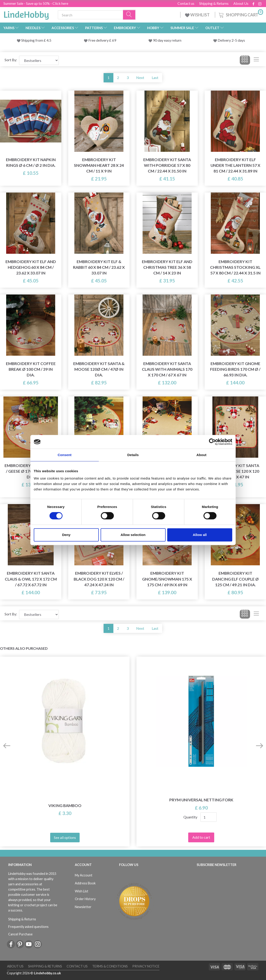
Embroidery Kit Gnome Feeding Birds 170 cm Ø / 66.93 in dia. (235, 369)
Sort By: (11, 60)
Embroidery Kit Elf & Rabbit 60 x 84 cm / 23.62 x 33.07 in (99, 267)
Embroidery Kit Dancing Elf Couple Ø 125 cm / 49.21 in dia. (235, 579)
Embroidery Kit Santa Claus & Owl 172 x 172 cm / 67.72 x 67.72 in (31, 579)
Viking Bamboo (65, 806)
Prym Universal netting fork (201, 800)
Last (155, 77)
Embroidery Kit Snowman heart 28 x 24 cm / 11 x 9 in (99, 165)
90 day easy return (167, 40)
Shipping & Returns (214, 3)
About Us (241, 3)
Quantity (190, 817)
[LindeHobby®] (26, 14)
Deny (66, 535)
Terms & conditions (110, 966)
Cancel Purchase (20, 934)
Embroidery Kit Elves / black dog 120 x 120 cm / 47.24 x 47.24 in (99, 579)
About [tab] (201, 455)
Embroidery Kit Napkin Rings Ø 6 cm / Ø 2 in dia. (31, 162)
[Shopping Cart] (240, 14)
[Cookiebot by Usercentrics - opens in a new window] (212, 442)
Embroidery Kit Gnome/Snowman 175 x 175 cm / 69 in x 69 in (167, 579)
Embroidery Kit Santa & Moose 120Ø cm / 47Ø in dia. (99, 369)
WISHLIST (198, 15)
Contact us (186, 3)
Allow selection (133, 535)
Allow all (200, 535)
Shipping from (33, 40)
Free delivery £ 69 (102, 40)
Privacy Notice (146, 966)
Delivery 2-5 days (231, 40)
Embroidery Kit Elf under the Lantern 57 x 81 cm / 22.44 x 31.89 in (235, 165)
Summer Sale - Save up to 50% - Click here (36, 3)
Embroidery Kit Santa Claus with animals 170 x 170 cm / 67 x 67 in (167, 369)
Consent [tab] (65, 455)
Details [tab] (133, 455)
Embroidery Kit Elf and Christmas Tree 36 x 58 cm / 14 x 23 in (167, 267)
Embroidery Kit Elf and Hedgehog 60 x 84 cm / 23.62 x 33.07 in (31, 267)
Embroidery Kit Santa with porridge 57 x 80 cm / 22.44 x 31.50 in (167, 165)
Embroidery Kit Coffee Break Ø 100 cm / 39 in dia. (31, 369)
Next (140, 77)
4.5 (49, 40)
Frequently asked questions (28, 927)
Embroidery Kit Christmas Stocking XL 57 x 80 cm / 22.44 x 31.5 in (235, 267)
